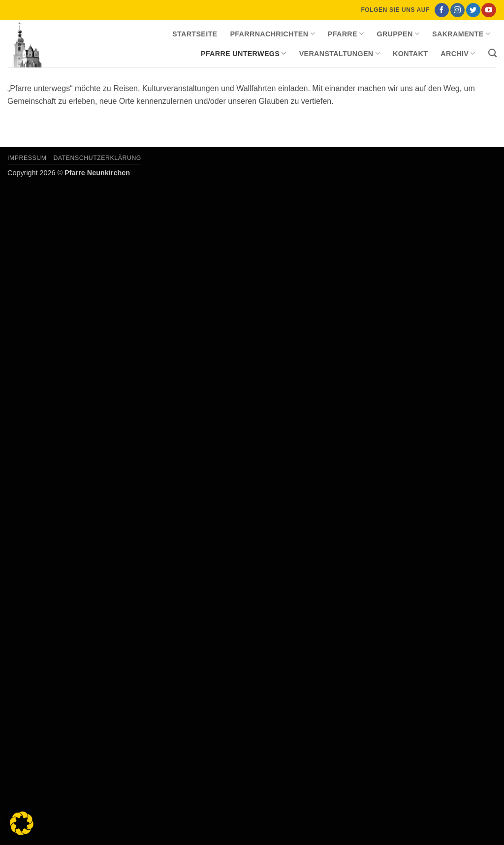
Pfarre (346, 34)
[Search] (492, 53)
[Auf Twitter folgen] (473, 10)
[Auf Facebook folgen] (442, 10)
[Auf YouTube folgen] (488, 10)
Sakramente (461, 34)
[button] (22, 823)
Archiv (458, 53)
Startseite (195, 34)
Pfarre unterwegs (244, 53)
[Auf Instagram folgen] (457, 10)
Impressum (27, 158)
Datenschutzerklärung (97, 158)
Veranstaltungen (340, 53)
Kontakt (410, 54)
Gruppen (398, 34)
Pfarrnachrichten (272, 34)
